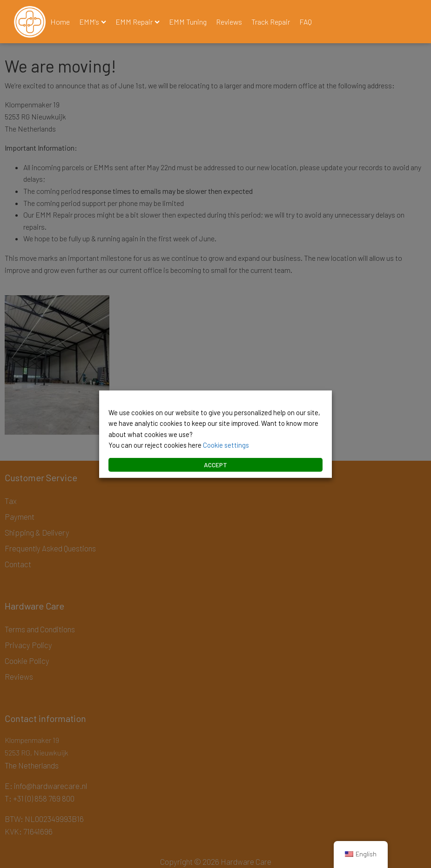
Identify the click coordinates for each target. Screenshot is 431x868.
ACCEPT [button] (215, 465)
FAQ (306, 22)
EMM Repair (138, 22)
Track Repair (271, 22)
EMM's (93, 22)
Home (60, 22)
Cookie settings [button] (226, 445)
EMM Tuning (188, 22)
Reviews (229, 22)
